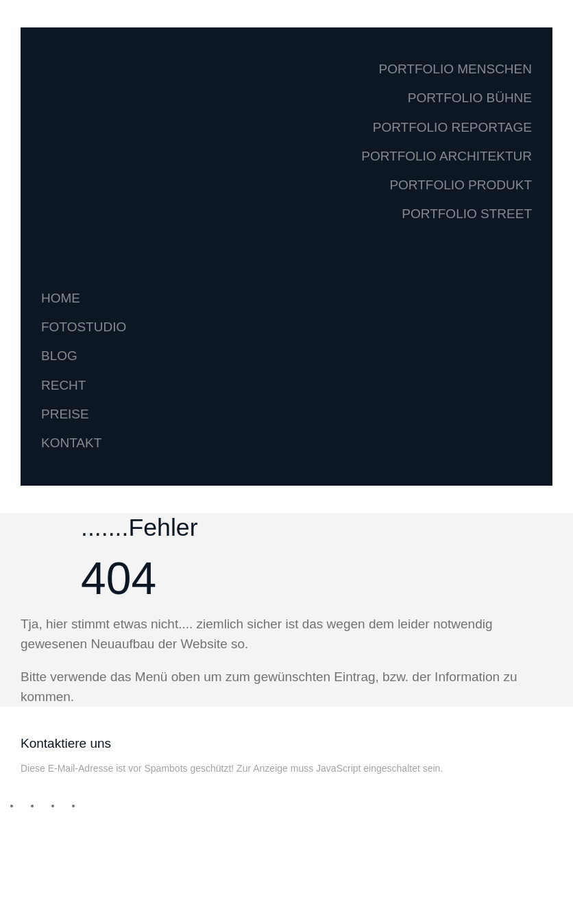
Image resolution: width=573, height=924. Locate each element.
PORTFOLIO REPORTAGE (452, 127)
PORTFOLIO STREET (467, 214)
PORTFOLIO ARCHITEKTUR (447, 156)
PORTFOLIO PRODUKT (461, 185)
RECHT (63, 385)
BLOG (59, 356)
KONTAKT (71, 443)
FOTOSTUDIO (84, 327)
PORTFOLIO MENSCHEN (455, 69)
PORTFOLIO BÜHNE (470, 98)
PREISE (65, 414)
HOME (61, 298)
